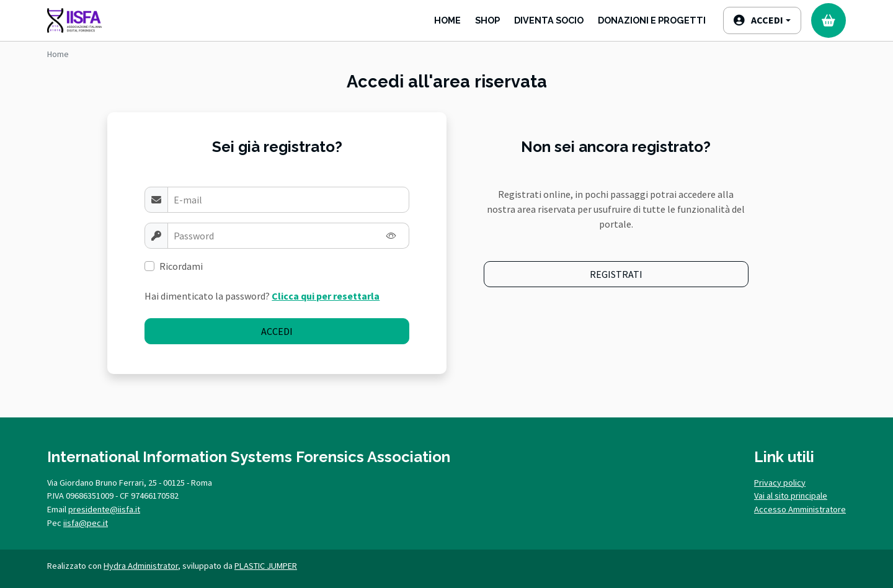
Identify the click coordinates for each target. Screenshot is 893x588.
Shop (487, 20)
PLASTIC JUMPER (266, 566)
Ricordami (181, 266)
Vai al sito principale (791, 496)
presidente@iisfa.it (104, 509)
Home (447, 20)
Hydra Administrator (141, 566)
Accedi (277, 331)
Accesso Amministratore (800, 509)
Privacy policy (780, 483)
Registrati (616, 274)
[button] (762, 20)
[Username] (288, 200)
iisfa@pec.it (86, 523)
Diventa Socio (549, 20)
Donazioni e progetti (652, 20)
